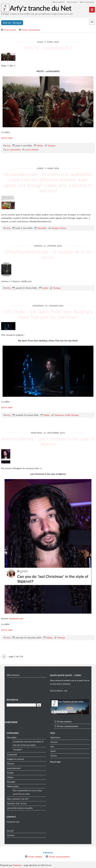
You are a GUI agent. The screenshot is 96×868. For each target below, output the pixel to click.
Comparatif (12, 754)
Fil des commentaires (31, 30)
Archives (11, 835)
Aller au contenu (59, 2)
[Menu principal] (92, 10)
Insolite (45, 288)
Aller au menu (72, 2)
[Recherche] (21, 705)
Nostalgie (11, 782)
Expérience (59, 415)
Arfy (9, 146)
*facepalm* (18, 749)
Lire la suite (7, 138)
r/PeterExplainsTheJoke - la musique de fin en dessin (48, 254)
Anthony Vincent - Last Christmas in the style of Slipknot (48, 441)
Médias (40, 146)
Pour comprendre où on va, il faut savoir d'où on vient (27, 792)
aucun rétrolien (32, 150)
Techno (63, 228)
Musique (52, 146)
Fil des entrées (10, 30)
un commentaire (14, 150)
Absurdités (42, 228)
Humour (54, 742)
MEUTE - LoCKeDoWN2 (48, 48)
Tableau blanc (13, 786)
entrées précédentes (4, 657)
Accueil (10, 831)
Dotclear (17, 865)
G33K (68, 415)
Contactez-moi (13, 822)
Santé (53, 751)
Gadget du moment (16, 759)
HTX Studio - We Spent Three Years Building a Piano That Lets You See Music (48, 314)
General (11, 764)
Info (52, 746)
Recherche (12, 700)
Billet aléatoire (13, 675)
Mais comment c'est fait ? (18, 799)
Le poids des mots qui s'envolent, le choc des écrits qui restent (28, 743)
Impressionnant (14, 768)
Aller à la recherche (87, 2)
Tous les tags (55, 762)
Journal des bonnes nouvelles (20, 808)
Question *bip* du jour (17, 803)
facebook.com (16, 618)
